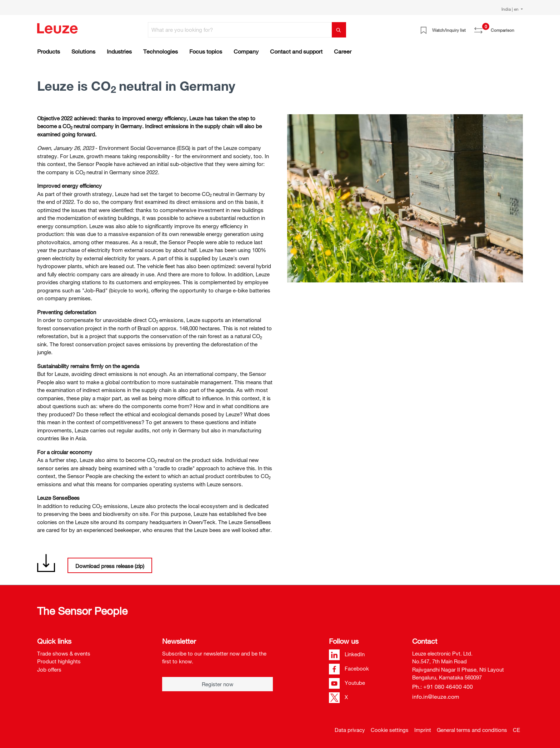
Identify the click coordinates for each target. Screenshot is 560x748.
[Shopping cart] (519, 27)
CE (516, 730)
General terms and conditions (472, 730)
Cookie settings (390, 730)
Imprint (423, 730)
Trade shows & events (64, 653)
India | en (511, 9)
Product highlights (59, 661)
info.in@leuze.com (436, 697)
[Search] (339, 30)
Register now (217, 684)
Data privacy (350, 730)
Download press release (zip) (110, 566)
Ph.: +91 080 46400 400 (442, 687)
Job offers (49, 669)
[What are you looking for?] (240, 30)
